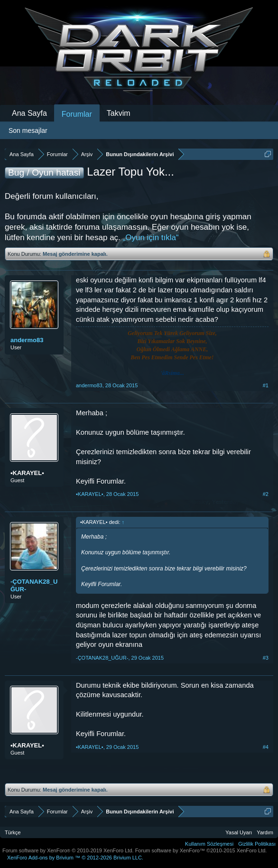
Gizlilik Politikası (257, 844)
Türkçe (13, 832)
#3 (266, 658)
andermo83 (27, 340)
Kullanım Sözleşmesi (209, 844)
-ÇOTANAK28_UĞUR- (34, 585)
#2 (266, 494)
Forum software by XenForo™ (201, 850)
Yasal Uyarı (239, 832)
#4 (266, 747)
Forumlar (77, 114)
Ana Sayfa (29, 113)
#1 (266, 385)
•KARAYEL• (27, 473)
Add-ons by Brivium (75, 858)
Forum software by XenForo (68, 850)
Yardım (265, 832)
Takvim (119, 113)
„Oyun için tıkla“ (151, 238)
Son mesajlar (28, 131)
